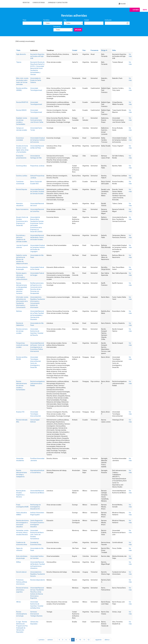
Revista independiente (38, 580)
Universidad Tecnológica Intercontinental (35, 414)
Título (24, 20)
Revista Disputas (22, 189)
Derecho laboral (21, 572)
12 (88, 640)
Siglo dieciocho (21, 54)
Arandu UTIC (20, 412)
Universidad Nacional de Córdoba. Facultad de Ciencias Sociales (37, 191)
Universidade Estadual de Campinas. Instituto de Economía (38, 140)
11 (84, 640)
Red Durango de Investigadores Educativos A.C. (36, 507)
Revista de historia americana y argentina (22, 590)
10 (80, 640)
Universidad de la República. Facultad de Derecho (38, 574)
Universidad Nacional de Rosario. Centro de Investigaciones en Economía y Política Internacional (37, 347)
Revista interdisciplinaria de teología (22, 614)
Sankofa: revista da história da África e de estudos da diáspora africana (22, 259)
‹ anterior (50, 640)
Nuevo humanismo (22, 209)
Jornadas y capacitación (58, 3)
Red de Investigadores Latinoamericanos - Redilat (38, 383)
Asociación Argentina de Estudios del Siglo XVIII (37, 56)
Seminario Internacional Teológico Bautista (36, 614)
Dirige (104, 50)
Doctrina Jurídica (22, 176)
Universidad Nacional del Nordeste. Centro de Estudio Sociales (37, 237)
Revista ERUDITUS (22, 102)
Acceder (122, 4)
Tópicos (19, 62)
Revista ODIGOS (21, 110)
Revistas (26, 3)
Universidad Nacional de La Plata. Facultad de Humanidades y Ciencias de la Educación (37, 315)
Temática (46, 20)
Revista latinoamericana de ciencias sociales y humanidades (22, 386)
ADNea (18, 562)
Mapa (145, 10)
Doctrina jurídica (21, 166)
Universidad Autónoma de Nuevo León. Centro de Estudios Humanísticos (37, 535)
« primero (41, 640)
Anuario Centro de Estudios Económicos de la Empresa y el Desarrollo (22, 221)
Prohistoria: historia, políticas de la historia (22, 582)
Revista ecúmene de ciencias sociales (22, 331)
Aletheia (19, 311)
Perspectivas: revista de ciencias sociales (22, 345)
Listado (136, 10)
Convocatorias (39, 3)
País (65, 20)
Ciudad (87, 20)
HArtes (18, 602)
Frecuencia (57, 27)
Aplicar (78, 30)
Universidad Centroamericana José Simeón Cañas (37, 120)
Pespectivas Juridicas (37, 166)
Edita (114, 50)
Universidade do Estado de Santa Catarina (36, 80)
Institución (108, 20)
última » (107, 640)
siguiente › (99, 640)
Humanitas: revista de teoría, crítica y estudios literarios (22, 533)
